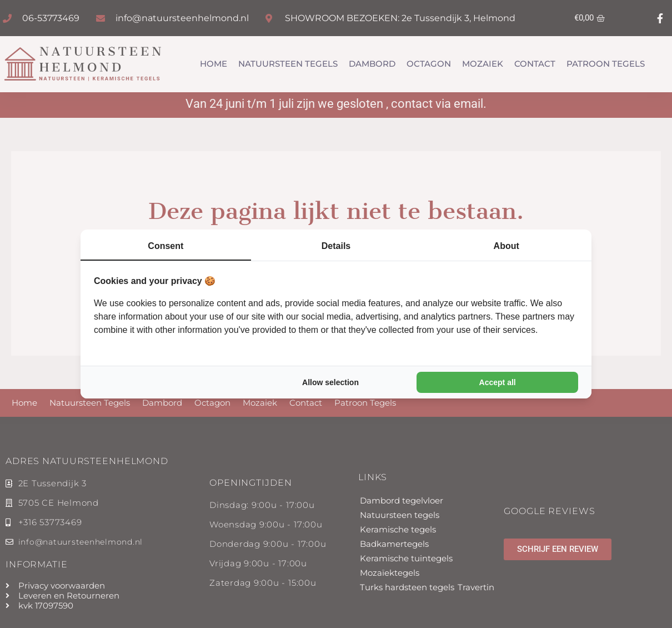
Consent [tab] (166, 246)
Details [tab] (336, 246)
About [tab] (506, 246)
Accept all (498, 382)
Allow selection (330, 382)
